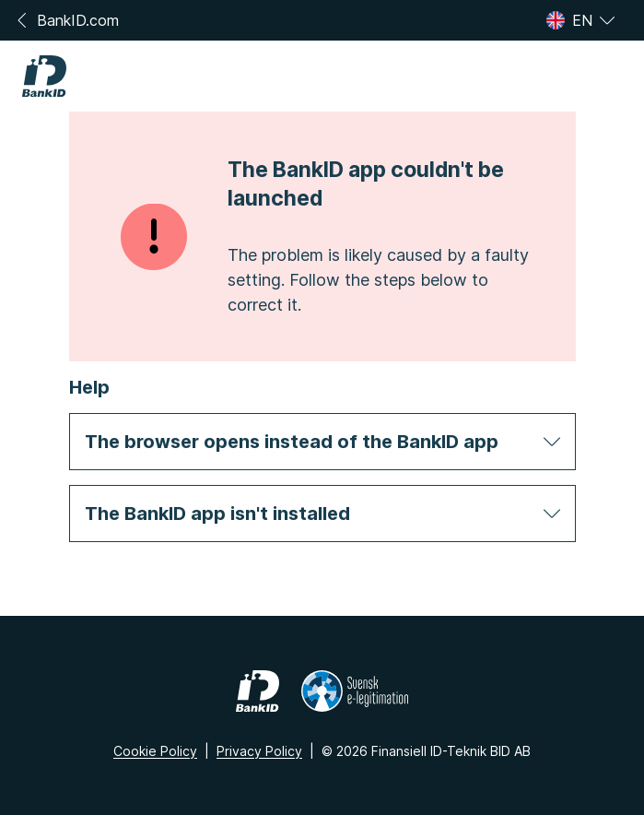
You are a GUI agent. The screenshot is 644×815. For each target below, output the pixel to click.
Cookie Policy (155, 751)
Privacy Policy (259, 751)
